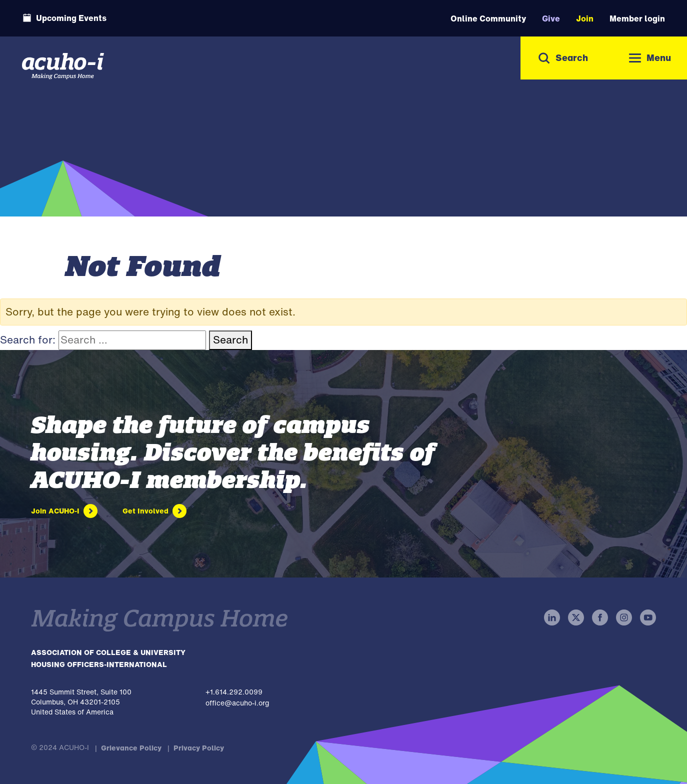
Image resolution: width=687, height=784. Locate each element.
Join (585, 18)
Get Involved (145, 511)
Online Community (488, 18)
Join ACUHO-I (55, 511)
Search (230, 340)
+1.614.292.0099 (234, 692)
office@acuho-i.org (237, 703)
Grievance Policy (131, 748)
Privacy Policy (199, 748)
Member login (637, 18)
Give (551, 18)
